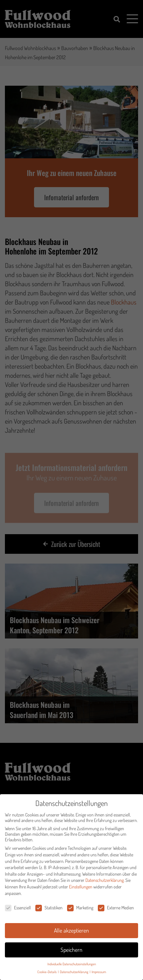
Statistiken (49, 909)
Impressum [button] (99, 973)
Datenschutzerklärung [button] (74, 973)
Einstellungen (81, 888)
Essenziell (18, 909)
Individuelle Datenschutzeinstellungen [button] (72, 965)
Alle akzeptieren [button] (71, 932)
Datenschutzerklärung (105, 882)
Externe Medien (116, 909)
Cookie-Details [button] (47, 973)
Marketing (80, 909)
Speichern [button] (71, 951)
